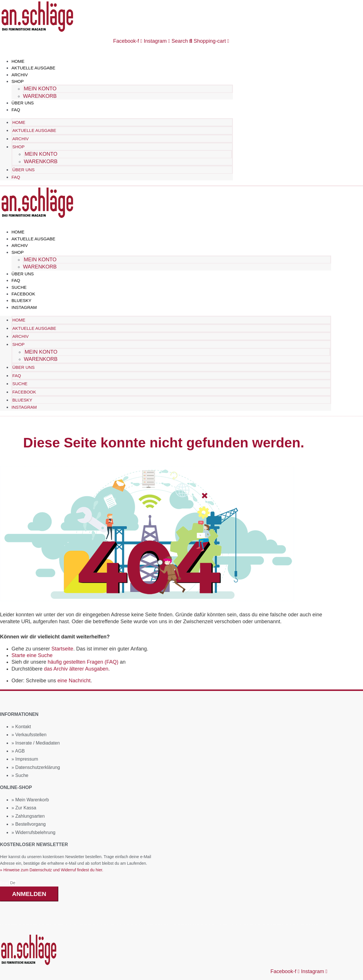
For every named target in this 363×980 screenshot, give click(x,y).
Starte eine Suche (32, 655)
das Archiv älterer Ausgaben (76, 668)
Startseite (62, 648)
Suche (19, 287)
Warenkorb (40, 96)
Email (5, 882)
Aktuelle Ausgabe (33, 68)
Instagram (24, 307)
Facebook (23, 294)
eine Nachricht (74, 680)
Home (18, 61)
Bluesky (21, 300)
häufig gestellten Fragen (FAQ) (83, 661)
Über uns (23, 103)
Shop (18, 81)
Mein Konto (40, 89)
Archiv (20, 75)
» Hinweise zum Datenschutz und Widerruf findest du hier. (52, 869)
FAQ (16, 110)
